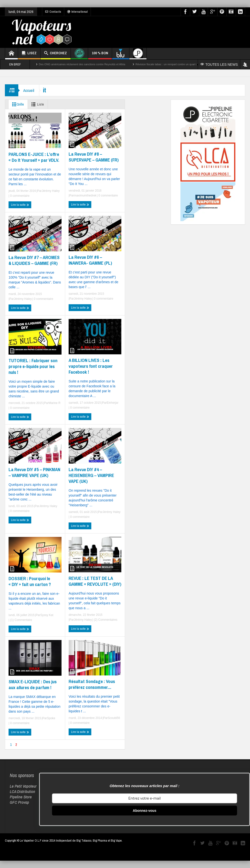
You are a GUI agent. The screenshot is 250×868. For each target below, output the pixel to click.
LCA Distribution (22, 791)
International (77, 12)
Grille (17, 104)
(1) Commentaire (21, 620)
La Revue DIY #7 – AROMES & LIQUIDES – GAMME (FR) (34, 260)
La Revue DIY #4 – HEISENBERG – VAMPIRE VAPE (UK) (91, 475)
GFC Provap (19, 802)
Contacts (53, 12)
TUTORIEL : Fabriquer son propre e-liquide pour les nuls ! (33, 366)
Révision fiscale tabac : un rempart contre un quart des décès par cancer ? (180, 64)
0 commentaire (19, 196)
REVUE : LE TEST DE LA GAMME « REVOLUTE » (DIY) (95, 581)
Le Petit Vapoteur (23, 786)
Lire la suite (20, 205)
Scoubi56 (114, 718)
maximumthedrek (85, 195)
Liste (37, 104)
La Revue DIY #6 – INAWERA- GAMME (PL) (90, 260)
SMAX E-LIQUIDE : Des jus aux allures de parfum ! (33, 684)
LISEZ (29, 54)
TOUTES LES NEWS (219, 65)
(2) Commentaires (105, 620)
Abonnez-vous (145, 811)
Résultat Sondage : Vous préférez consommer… (92, 684)
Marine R (55, 403)
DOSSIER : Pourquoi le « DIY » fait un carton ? (30, 581)
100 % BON (100, 55)
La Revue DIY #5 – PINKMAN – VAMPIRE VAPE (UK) (34, 472)
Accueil (29, 90)
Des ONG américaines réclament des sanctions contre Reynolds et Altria (82, 64)
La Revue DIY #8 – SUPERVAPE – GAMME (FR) (94, 157)
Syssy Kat (47, 615)
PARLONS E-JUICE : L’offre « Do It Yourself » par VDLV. (34, 157)
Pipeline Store (21, 797)
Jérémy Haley (51, 191)
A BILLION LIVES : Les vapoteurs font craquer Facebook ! (91, 366)
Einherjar (113, 403)
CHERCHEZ (56, 54)
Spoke (51, 718)
